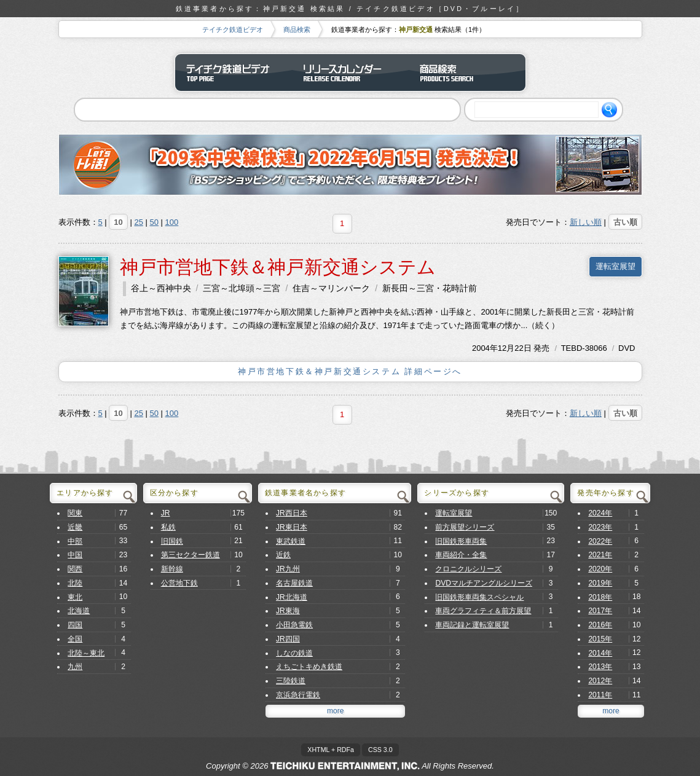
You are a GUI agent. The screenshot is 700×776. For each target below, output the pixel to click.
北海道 (79, 611)
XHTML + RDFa (331, 750)
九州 (75, 667)
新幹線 (172, 569)
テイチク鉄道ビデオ (233, 29)
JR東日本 (292, 527)
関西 (75, 569)
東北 (75, 597)
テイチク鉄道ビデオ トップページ (234, 73)
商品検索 (297, 29)
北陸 (75, 583)
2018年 (600, 597)
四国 (75, 625)
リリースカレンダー (350, 73)
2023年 (600, 527)
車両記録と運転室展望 (472, 625)
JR (166, 513)
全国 (75, 639)
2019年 (600, 583)
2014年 (600, 653)
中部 (75, 541)
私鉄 (168, 527)
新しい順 (586, 222)
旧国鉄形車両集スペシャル (479, 597)
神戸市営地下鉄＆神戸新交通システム (278, 267)
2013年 (600, 667)
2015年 (600, 639)
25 (138, 222)
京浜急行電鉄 (298, 695)
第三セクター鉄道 (191, 555)
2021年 (600, 555)
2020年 (600, 569)
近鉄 (283, 555)
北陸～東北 (86, 653)
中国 (75, 555)
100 (172, 222)
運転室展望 (615, 266)
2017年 (600, 611)
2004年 (485, 348)
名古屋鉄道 (294, 583)
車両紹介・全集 (461, 555)
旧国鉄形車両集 (461, 541)
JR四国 (288, 639)
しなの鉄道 (294, 653)
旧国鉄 (172, 541)
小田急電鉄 (294, 625)
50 (154, 222)
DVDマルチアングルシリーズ (484, 583)
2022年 (600, 541)
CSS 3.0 (380, 750)
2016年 (600, 625)
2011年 (600, 695)
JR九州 (288, 569)
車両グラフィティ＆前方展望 (483, 611)
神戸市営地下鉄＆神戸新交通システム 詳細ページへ (350, 371)
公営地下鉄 (179, 583)
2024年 (600, 513)
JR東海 (288, 611)
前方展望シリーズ (465, 527)
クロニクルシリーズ (468, 569)
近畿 (75, 527)
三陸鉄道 (291, 681)
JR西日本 (292, 513)
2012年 (600, 681)
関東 (75, 513)
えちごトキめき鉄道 (309, 667)
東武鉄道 (291, 541)
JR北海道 (292, 597)
